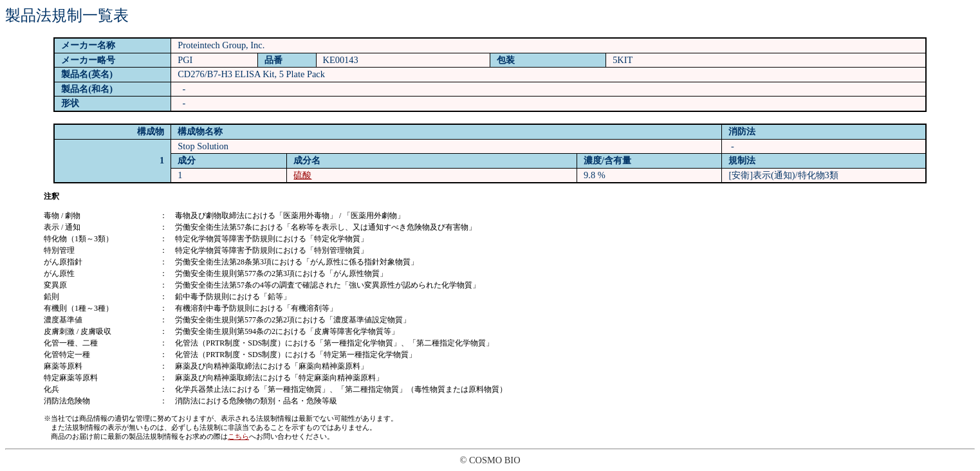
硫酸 (302, 175)
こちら (238, 436)
